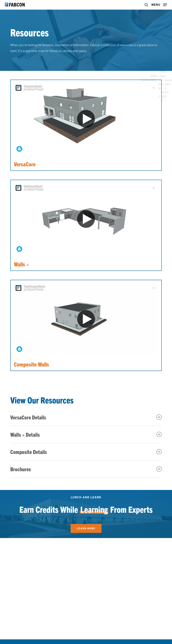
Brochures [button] (86, 469)
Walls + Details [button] (86, 434)
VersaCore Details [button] (86, 417)
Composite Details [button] (86, 452)
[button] (159, 4)
